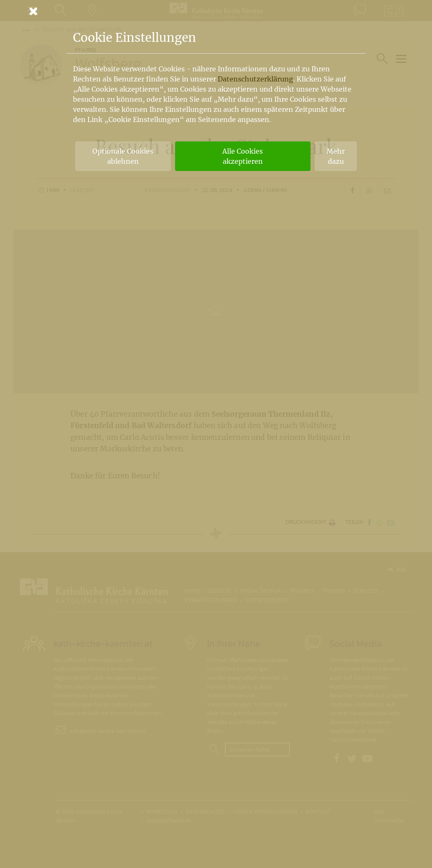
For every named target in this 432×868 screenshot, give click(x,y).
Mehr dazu (336, 156)
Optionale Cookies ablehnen (123, 156)
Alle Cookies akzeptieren (243, 156)
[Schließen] (216, 11)
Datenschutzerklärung (255, 79)
